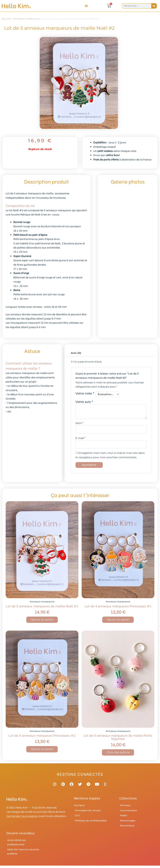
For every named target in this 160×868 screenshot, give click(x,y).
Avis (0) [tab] (76, 353)
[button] (86, 6)
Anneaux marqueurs (26, 18)
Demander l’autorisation (22, 819)
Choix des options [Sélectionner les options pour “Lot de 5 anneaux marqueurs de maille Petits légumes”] (118, 753)
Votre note (85, 393)
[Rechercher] (154, 6)
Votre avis (84, 402)
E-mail (80, 438)
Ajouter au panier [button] (42, 620)
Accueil (6, 18)
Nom (80, 423)
